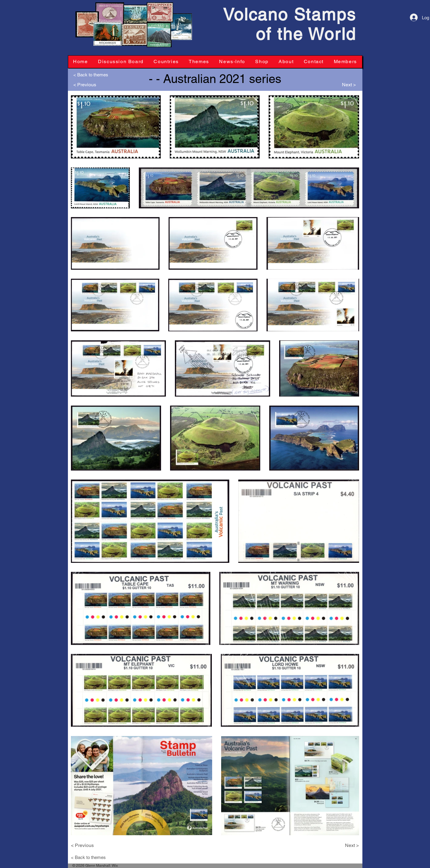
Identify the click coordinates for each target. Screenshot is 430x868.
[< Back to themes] (93, 75)
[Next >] (342, 85)
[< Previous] (87, 85)
